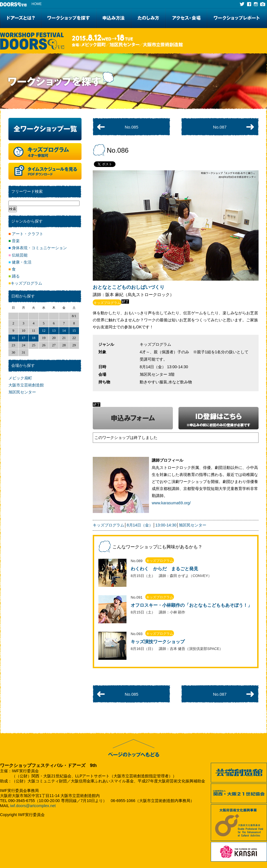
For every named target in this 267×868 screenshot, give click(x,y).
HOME (37, 4)
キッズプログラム (108, 525)
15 (74, 331)
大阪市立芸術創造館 (26, 385)
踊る (14, 276)
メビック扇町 (20, 378)
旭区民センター (193, 525)
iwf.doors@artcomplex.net (33, 806)
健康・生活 (20, 262)
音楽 (14, 241)
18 (34, 338)
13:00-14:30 (166, 525)
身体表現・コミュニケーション (38, 248)
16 (13, 338)
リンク (176, 573)
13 (54, 331)
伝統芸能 (18, 255)
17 (23, 338)
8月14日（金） (140, 525)
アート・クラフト (26, 234)
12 (44, 331)
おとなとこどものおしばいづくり (129, 287)
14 (64, 331)
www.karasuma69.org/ (171, 503)
